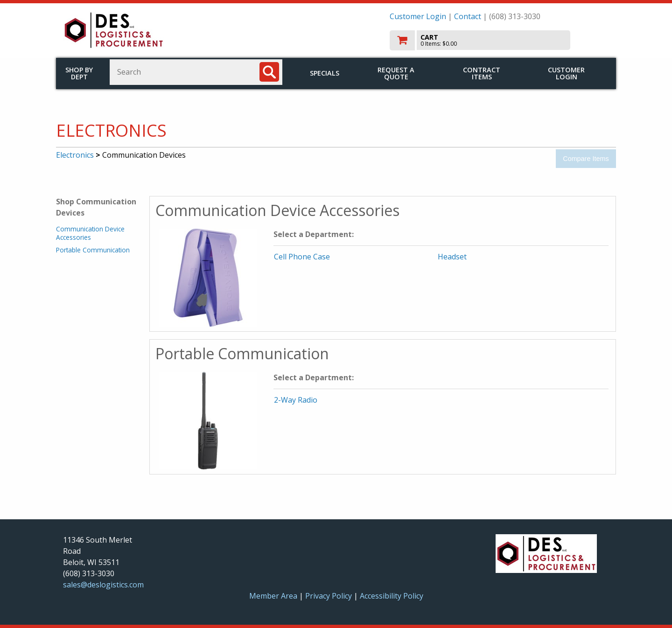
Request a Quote (396, 73)
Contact (468, 16)
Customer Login (418, 16)
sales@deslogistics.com (103, 585)
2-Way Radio (296, 400)
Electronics (75, 155)
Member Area (273, 596)
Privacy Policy (329, 596)
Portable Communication (93, 250)
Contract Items (482, 73)
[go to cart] (499, 40)
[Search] (269, 72)
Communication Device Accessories (90, 233)
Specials (325, 73)
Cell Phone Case (302, 257)
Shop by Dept (79, 73)
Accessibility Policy (392, 596)
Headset (452, 257)
